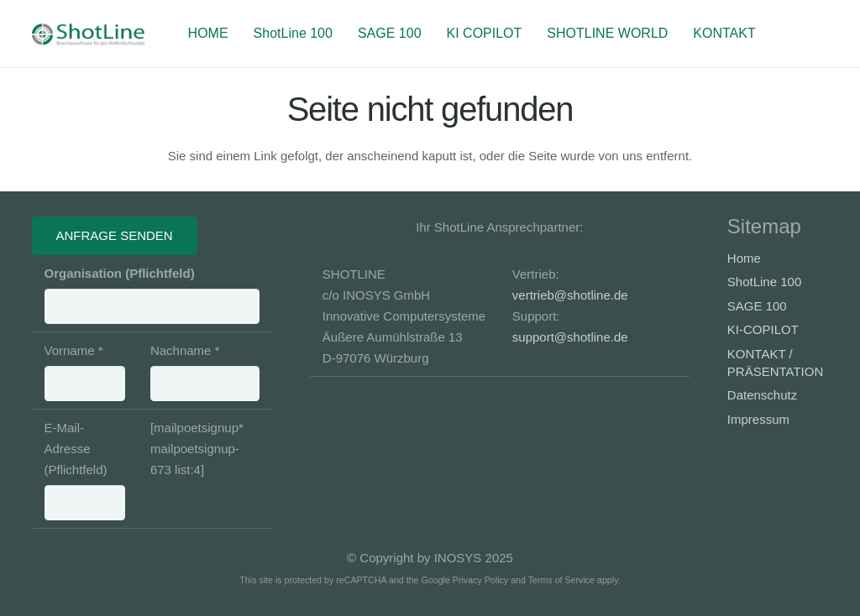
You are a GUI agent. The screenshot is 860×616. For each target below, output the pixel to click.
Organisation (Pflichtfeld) (152, 295)
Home (744, 258)
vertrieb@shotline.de (570, 295)
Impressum (758, 419)
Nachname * (205, 372)
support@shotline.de (570, 337)
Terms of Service (561, 580)
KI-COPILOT (763, 329)
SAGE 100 (757, 306)
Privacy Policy (480, 580)
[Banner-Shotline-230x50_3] (89, 34)
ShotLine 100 (764, 282)
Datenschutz (762, 395)
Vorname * (85, 372)
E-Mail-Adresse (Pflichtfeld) (85, 470)
